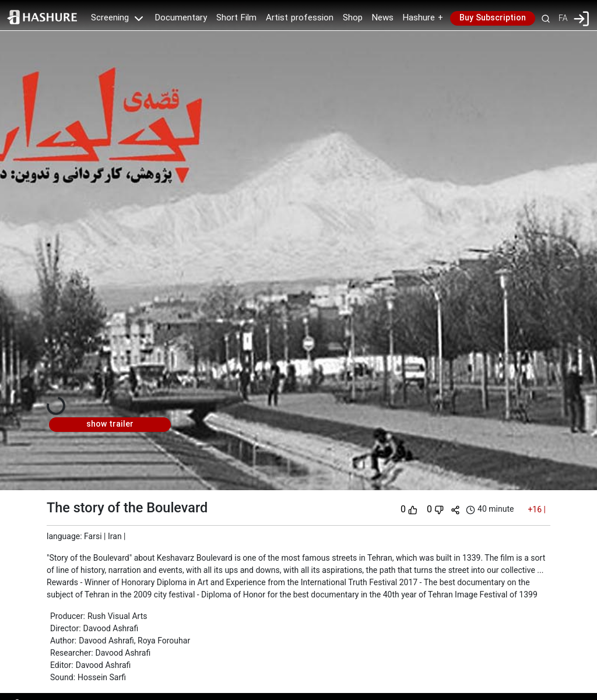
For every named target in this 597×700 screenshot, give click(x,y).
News (383, 18)
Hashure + (423, 18)
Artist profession (300, 18)
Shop (353, 18)
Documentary (181, 18)
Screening (118, 18)
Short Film (236, 18)
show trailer (110, 424)
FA (563, 18)
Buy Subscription (493, 18)
